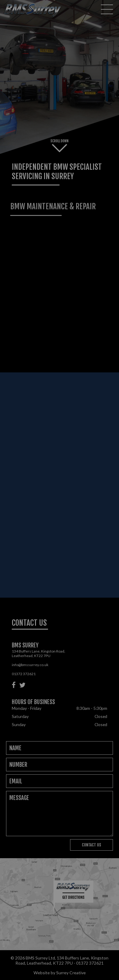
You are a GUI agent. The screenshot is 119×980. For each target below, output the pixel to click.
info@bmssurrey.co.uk (30, 665)
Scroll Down (59, 146)
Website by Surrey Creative (60, 973)
